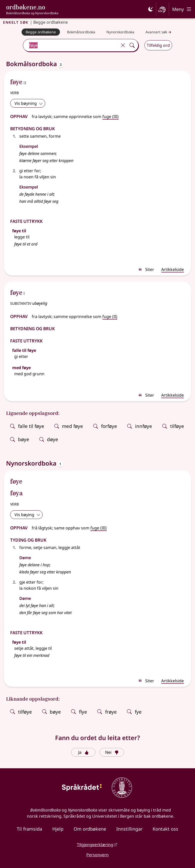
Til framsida (29, 829)
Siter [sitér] (146, 269)
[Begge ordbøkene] (41, 32)
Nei (112, 752)
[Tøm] (123, 45)
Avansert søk (159, 32)
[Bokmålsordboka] (81, 32)
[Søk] (132, 45)
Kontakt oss (165, 829)
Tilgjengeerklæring (95, 845)
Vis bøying (27, 515)
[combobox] (71, 45)
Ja (83, 752)
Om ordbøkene (90, 829)
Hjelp (58, 829)
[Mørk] (151, 9)
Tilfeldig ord (158, 45)
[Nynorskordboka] (120, 32)
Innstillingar (129, 829)
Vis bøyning (29, 103)
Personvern (97, 855)
